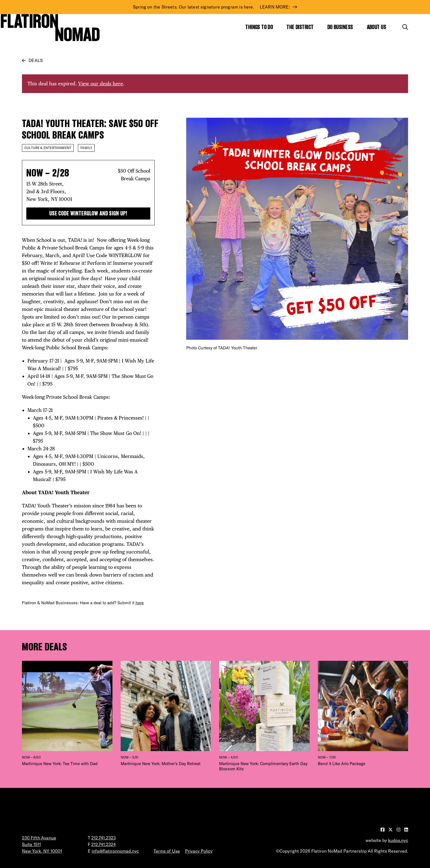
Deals (36, 60)
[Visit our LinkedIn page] (406, 830)
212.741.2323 (104, 838)
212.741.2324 (104, 844)
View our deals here (101, 84)
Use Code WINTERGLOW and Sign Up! (88, 213)
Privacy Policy (199, 851)
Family (86, 148)
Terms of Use (167, 851)
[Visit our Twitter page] (391, 830)
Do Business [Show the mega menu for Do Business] (340, 27)
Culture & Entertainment (48, 148)
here (140, 603)
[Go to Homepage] (50, 27)
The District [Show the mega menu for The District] (300, 27)
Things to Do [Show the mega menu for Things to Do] (259, 27)
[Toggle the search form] (405, 27)
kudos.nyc (398, 840)
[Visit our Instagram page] (399, 830)
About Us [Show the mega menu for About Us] (377, 27)
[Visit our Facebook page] (383, 830)
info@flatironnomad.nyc (115, 851)
